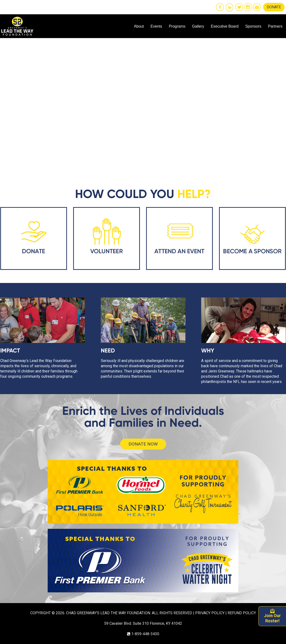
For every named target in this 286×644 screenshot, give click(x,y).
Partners (275, 26)
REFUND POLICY (242, 613)
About (139, 26)
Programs (177, 26)
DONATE (274, 7)
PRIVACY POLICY (210, 613)
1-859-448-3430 (145, 634)
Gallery (198, 26)
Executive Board (225, 26)
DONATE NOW (143, 444)
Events (156, 26)
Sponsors (253, 26)
